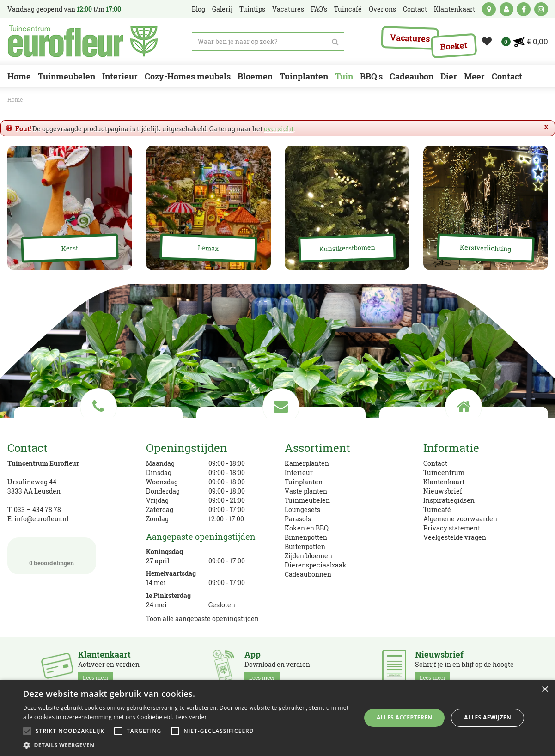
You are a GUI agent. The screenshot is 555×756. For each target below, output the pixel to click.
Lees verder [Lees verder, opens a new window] (191, 717)
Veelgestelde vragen (455, 537)
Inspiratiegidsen (449, 500)
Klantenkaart (444, 482)
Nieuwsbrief (443, 491)
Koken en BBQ (307, 528)
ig (541, 9)
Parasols (298, 519)
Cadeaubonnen (308, 574)
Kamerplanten (307, 463)
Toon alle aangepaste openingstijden (202, 619)
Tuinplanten (304, 482)
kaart (489, 9)
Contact (435, 463)
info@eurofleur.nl (41, 519)
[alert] (277, 718)
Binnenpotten (306, 537)
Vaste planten (306, 491)
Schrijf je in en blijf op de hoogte (464, 666)
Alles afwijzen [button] (488, 717)
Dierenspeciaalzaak (316, 565)
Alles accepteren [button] (405, 717)
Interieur (299, 472)
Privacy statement (452, 528)
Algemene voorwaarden (460, 519)
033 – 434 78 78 (37, 509)
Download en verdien (277, 666)
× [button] (545, 690)
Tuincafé (437, 509)
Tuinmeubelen (307, 500)
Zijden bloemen (308, 556)
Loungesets (302, 509)
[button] (187, 745)
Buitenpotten (305, 546)
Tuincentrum (444, 472)
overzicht (279, 129)
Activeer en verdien (109, 666)
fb (524, 9)
